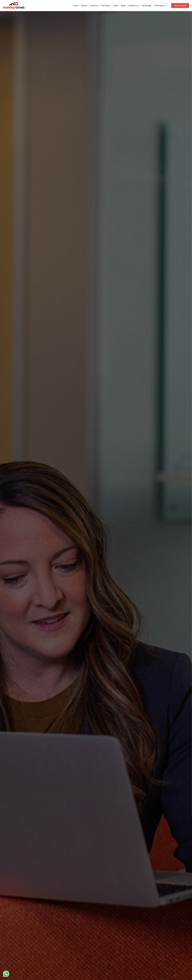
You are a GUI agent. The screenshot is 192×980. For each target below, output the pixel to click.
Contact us (133, 6)
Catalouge (146, 6)
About (84, 6)
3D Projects (160, 6)
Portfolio (106, 6)
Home (76, 6)
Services (94, 6)
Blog (123, 6)
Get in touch (180, 6)
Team (115, 6)
